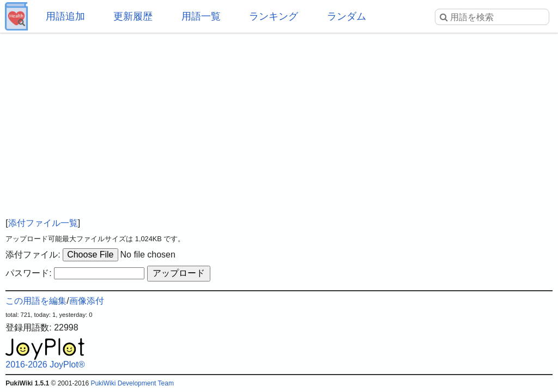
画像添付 (87, 301)
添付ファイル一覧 (43, 223)
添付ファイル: (33, 255)
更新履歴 (133, 16)
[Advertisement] (279, 120)
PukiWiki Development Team (132, 383)
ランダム (347, 16)
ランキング (274, 16)
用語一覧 (201, 16)
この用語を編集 (36, 301)
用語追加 (65, 16)
